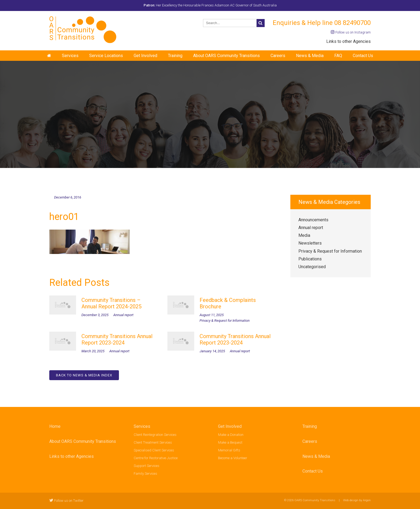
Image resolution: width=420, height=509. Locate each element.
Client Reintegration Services (155, 435)
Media (304, 235)
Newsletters (310, 243)
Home (55, 426)
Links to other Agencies (348, 41)
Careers (278, 56)
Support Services (147, 466)
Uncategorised (312, 267)
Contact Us (363, 56)
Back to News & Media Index (84, 375)
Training (175, 56)
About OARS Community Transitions (226, 56)
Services (70, 56)
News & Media (310, 56)
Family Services (145, 474)
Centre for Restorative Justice (156, 458)
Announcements (313, 220)
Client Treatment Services (153, 442)
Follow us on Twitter (66, 501)
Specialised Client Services (154, 450)
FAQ (338, 56)
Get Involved (145, 56)
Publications (310, 259)
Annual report (311, 228)
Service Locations (106, 56)
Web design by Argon (357, 500)
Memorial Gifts (229, 450)
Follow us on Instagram (351, 32)
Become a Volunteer (233, 458)
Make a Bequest (230, 442)
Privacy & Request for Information (330, 251)
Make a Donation (231, 435)
